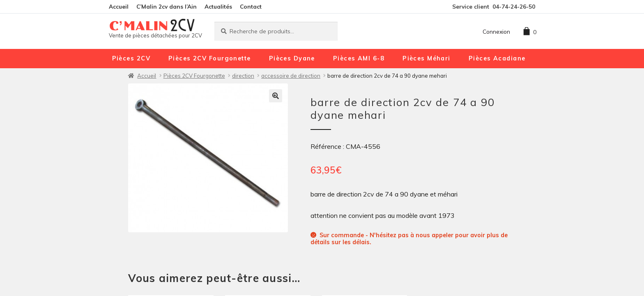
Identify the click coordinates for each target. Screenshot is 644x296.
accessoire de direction (291, 76)
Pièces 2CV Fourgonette (210, 58)
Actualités (218, 6)
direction (243, 76)
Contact (251, 6)
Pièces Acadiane (497, 58)
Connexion (496, 31)
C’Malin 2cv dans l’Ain (167, 6)
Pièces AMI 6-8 (359, 58)
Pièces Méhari (427, 58)
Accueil (119, 6)
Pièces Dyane (292, 58)
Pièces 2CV (131, 58)
